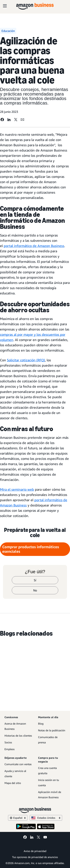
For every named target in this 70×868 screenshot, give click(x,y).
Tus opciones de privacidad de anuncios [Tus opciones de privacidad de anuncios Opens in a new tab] (35, 857)
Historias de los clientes (18, 736)
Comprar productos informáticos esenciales (31, 549)
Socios (8, 742)
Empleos (10, 749)
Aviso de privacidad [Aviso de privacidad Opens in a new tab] (35, 851)
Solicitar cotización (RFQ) (26, 360)
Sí (35, 580)
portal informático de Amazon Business (34, 246)
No (35, 590)
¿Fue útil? (35, 572)
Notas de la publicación (52, 730)
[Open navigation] (5, 6)
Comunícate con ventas (18, 764)
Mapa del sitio (13, 783)
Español (18, 818)
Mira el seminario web (17, 489)
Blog (41, 724)
